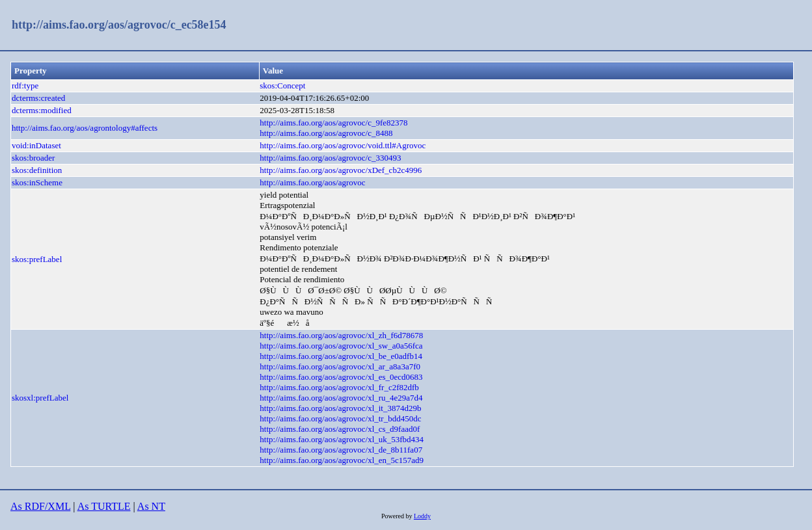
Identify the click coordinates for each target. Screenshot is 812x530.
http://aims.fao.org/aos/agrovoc (312, 182)
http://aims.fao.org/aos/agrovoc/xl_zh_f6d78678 (341, 335)
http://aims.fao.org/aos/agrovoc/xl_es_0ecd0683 (341, 377)
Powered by (398, 516)
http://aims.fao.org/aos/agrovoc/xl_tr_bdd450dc (340, 418)
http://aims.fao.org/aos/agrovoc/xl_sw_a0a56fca (341, 346)
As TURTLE (104, 506)
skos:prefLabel (37, 259)
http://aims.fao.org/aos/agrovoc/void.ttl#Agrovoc (343, 145)
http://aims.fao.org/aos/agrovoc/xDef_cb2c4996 (341, 170)
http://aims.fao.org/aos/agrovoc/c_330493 (330, 158)
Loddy (422, 516)
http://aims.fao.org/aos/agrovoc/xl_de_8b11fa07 (341, 450)
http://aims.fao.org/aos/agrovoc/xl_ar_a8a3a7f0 (340, 366)
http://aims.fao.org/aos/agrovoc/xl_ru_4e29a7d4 (341, 398)
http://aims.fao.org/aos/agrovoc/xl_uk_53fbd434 (342, 439)
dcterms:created (38, 98)
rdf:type (25, 86)
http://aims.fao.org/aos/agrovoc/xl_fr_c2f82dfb (339, 387)
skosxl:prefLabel (40, 398)
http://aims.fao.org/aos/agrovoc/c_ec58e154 (119, 25)
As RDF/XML (40, 506)
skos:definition (37, 170)
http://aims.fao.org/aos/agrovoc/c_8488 (326, 133)
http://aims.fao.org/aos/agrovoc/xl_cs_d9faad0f (340, 429)
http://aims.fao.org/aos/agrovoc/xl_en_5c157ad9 (342, 460)
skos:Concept (282, 86)
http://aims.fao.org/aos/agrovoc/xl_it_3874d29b (340, 408)
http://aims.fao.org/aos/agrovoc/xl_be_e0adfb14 (341, 356)
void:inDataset (36, 145)
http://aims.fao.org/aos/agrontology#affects (85, 128)
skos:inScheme (37, 182)
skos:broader (33, 158)
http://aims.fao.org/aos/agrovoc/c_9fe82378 (333, 123)
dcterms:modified (42, 110)
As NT (151, 506)
